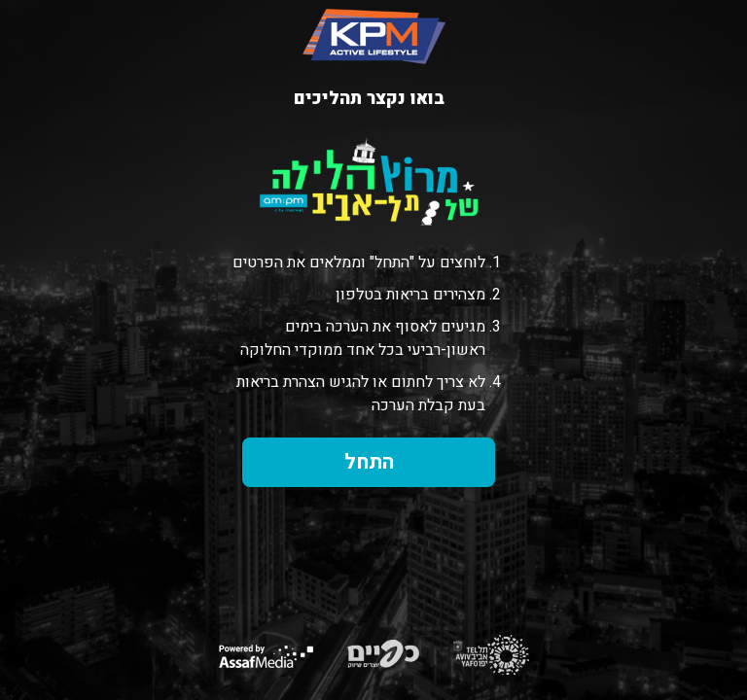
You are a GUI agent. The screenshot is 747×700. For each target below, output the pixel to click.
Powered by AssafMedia (266, 656)
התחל (369, 462)
